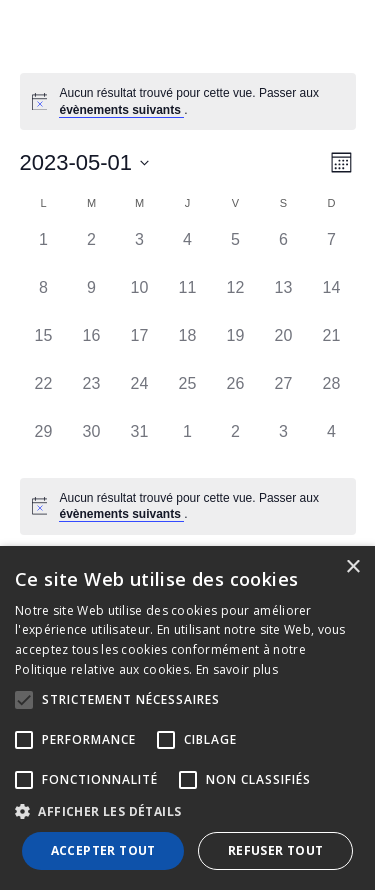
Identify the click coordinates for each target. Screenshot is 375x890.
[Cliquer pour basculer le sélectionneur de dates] (85, 162)
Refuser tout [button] (276, 850)
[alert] (201, 101)
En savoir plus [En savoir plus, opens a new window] (237, 669)
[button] (187, 812)
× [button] (352, 567)
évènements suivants (121, 110)
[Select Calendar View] (341, 162)
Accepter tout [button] (103, 850)
